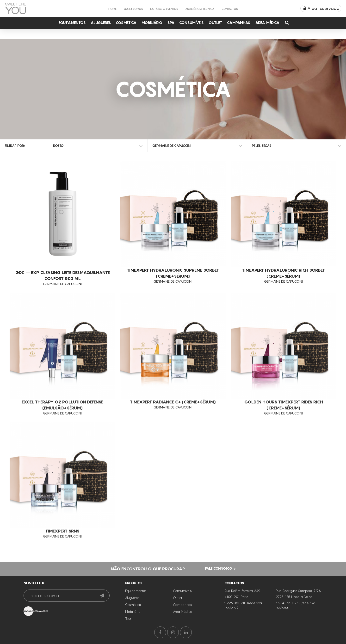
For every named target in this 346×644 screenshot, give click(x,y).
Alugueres (101, 23)
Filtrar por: (15, 146)
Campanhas (239, 23)
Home (112, 9)
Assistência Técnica (200, 9)
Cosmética (126, 23)
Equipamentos (72, 23)
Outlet (215, 23)
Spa (171, 23)
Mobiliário (152, 23)
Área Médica (267, 23)
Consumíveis (192, 23)
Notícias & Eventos (164, 9)
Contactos (230, 9)
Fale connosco (219, 568)
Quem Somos (133, 9)
